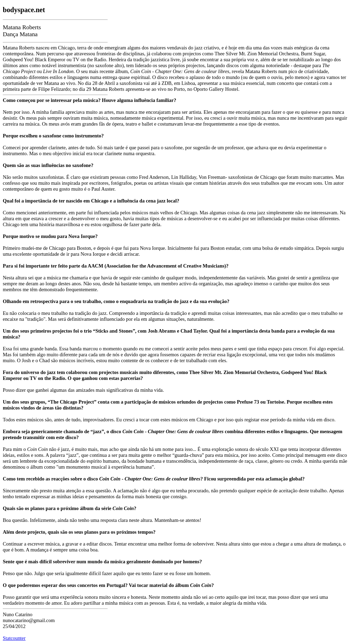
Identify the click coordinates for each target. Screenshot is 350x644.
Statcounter (14, 638)
